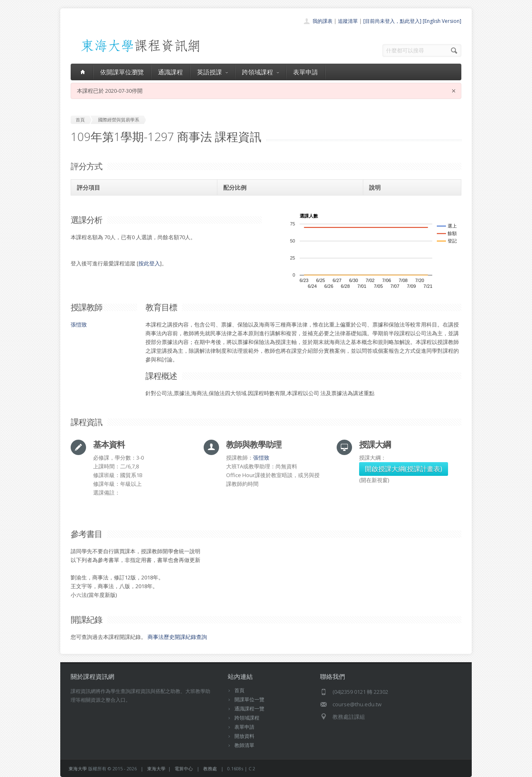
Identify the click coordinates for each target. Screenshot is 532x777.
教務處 (210, 768)
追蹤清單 (348, 21)
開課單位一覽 (249, 699)
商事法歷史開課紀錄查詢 (177, 637)
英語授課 (212, 72)
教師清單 (244, 745)
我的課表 (323, 21)
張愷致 (79, 324)
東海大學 (78, 768)
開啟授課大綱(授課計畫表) (404, 469)
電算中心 (184, 768)
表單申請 (305, 72)
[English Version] (442, 21)
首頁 (239, 690)
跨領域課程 (260, 72)
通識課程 (170, 72)
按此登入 (149, 263)
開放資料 (244, 736)
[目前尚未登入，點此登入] (392, 21)
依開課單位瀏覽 (122, 72)
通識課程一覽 (249, 709)
